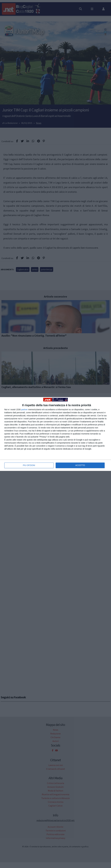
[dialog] (55, 434)
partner (24, 409)
